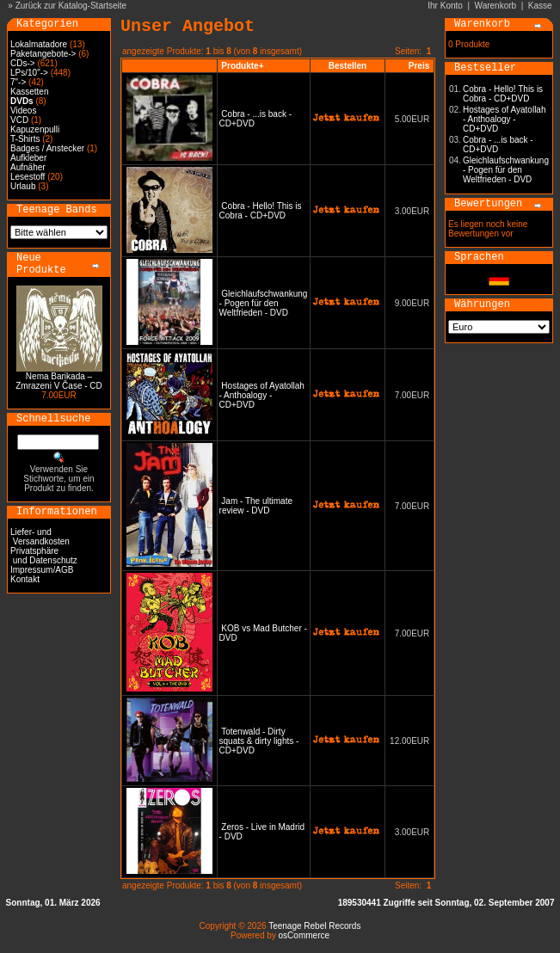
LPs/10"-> (29, 73)
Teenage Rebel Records (314, 926)
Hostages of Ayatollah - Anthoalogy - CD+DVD (262, 395)
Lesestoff (28, 177)
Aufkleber (28, 158)
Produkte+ (242, 66)
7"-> (18, 82)
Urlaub (23, 186)
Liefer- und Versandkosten (40, 537)
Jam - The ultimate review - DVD (256, 506)
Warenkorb (496, 6)
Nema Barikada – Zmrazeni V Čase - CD (59, 381)
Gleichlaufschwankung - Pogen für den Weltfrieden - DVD (264, 303)
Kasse (540, 6)
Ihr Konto (445, 6)
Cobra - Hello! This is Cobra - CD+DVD (261, 211)
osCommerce (304, 935)
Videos (23, 111)
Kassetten (29, 92)
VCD (19, 120)
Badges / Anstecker (47, 148)
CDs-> (23, 63)
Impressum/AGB (42, 570)
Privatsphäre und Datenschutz (44, 556)
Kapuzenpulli (35, 129)
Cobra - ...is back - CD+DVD (498, 144)
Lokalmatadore (39, 44)
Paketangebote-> (43, 54)
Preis (419, 66)
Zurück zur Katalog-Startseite (71, 6)
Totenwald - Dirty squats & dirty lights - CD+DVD (259, 741)
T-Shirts (25, 139)
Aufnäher (28, 167)
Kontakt (25, 579)
